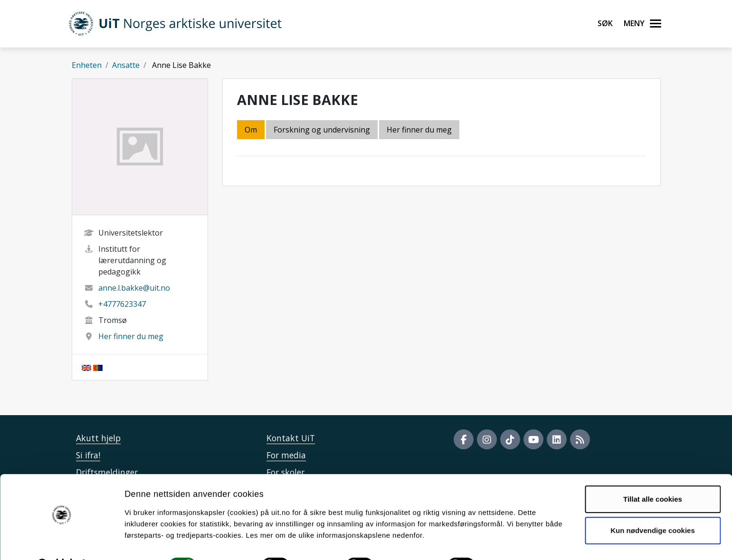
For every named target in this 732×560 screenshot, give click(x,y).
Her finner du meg (131, 336)
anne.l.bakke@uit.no (134, 288)
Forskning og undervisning (322, 130)
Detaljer (506, 541)
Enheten (87, 65)
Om (251, 130)
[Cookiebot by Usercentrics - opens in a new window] (62, 541)
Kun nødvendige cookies (653, 506)
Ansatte (126, 65)
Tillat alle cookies (653, 475)
